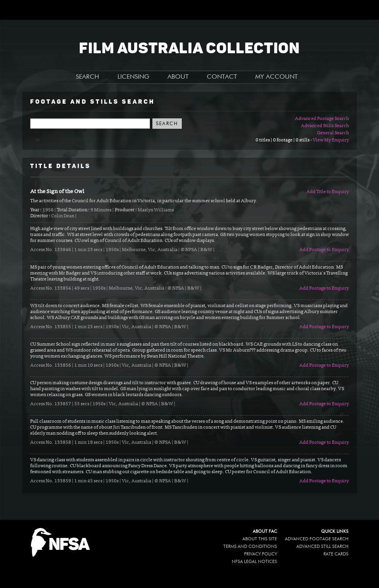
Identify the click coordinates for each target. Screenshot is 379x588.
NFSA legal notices (254, 562)
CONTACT (222, 77)
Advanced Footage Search (322, 119)
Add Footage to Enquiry (324, 250)
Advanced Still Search (322, 546)
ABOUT (178, 77)
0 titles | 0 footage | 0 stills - (284, 140)
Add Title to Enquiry (328, 192)
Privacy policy (261, 554)
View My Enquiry (331, 140)
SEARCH (88, 77)
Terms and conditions (250, 546)
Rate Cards (336, 554)
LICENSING (133, 77)
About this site (260, 539)
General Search (333, 133)
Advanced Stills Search (325, 126)
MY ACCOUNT (276, 77)
